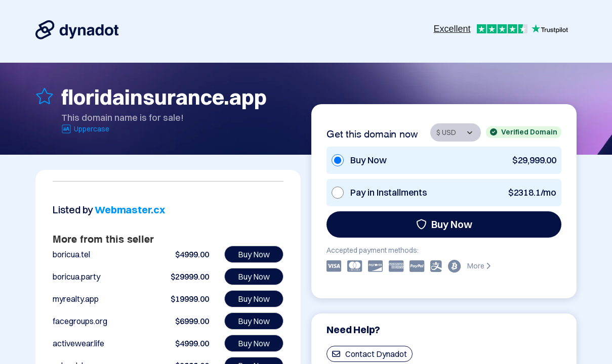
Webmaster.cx (130, 210)
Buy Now (444, 224)
